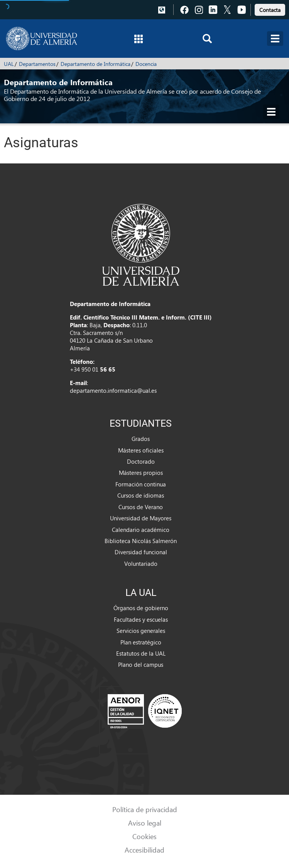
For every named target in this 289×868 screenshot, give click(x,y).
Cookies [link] (144, 836)
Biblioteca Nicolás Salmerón (141, 541)
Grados (141, 439)
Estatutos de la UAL (141, 653)
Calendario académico (141, 530)
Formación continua (141, 484)
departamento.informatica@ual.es (113, 390)
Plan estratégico (141, 642)
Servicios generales (141, 631)
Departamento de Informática (95, 64)
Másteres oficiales (141, 450)
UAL (9, 64)
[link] (270, 9)
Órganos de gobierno (141, 608)
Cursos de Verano (141, 507)
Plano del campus (141, 664)
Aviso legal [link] (145, 823)
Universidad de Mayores (141, 518)
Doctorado (141, 461)
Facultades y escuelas (141, 619)
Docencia (146, 64)
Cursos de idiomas (141, 495)
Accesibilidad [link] (144, 850)
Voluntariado (141, 564)
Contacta (270, 10)
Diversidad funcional (141, 552)
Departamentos (37, 64)
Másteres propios (141, 473)
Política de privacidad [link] (145, 809)
